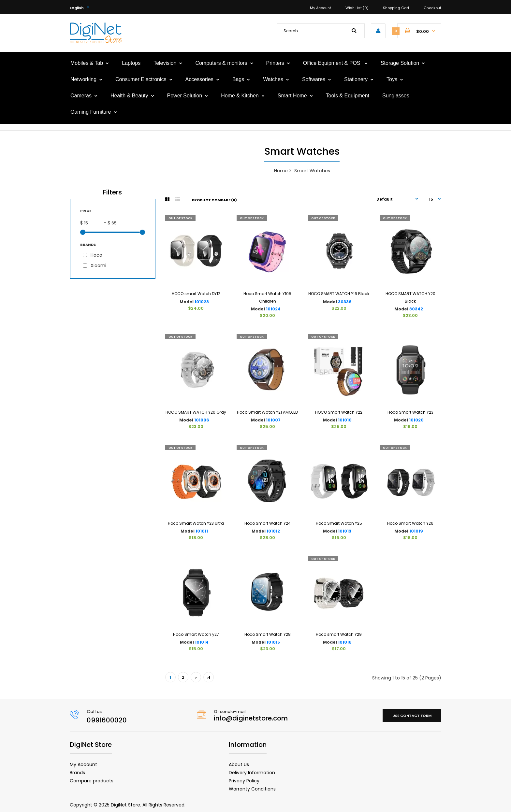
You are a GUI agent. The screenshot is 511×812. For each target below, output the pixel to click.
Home (281, 171)
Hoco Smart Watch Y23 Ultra (196, 523)
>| (209, 677)
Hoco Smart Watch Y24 (268, 523)
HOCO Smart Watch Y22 (339, 412)
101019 (416, 531)
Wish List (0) (357, 8)
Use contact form (412, 716)
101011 (202, 531)
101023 (202, 302)
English (77, 8)
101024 (273, 309)
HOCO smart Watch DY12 (196, 294)
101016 (345, 642)
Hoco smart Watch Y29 (339, 634)
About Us (239, 764)
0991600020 (107, 720)
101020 (416, 420)
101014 (202, 642)
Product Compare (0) (214, 200)
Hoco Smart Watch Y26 (410, 523)
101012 (273, 531)
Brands (77, 773)
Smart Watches (312, 171)
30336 (345, 302)
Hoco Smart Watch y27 (196, 634)
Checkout (432, 8)
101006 (202, 420)
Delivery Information (252, 773)
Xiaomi (98, 265)
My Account (321, 8)
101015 (273, 642)
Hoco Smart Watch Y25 (339, 523)
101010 (345, 420)
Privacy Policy (244, 781)
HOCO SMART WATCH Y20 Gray (196, 412)
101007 (273, 420)
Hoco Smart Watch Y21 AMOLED (267, 412)
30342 (416, 309)
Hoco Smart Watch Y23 (410, 412)
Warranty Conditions (252, 789)
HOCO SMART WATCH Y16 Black (339, 294)
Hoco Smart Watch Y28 (268, 634)
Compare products (92, 781)
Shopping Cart (396, 8)
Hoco (96, 255)
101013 (345, 531)
